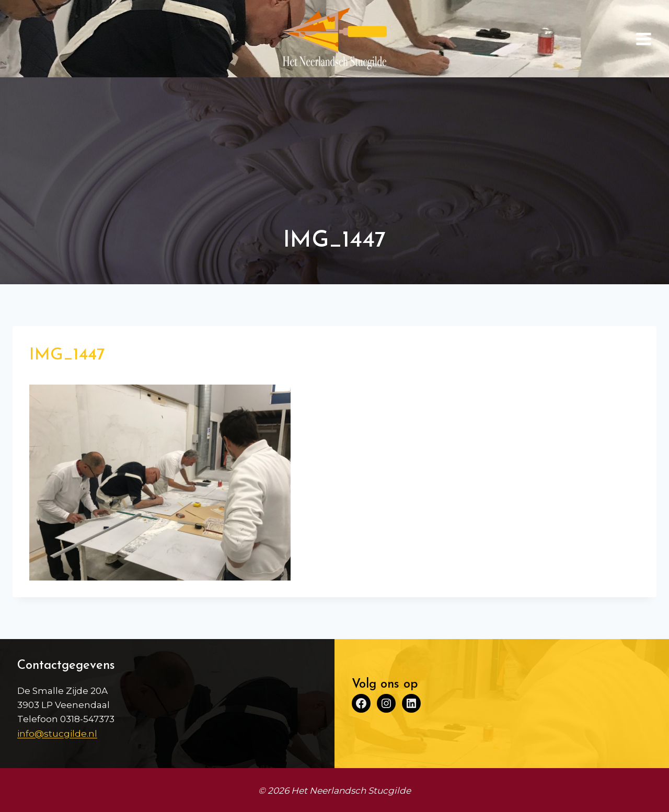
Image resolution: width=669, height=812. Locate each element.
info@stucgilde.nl (57, 734)
